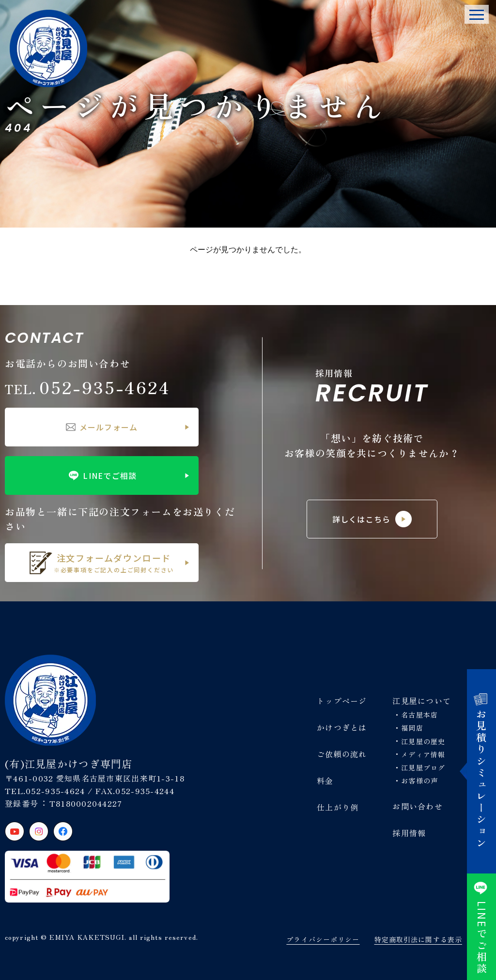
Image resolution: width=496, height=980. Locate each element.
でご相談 (481, 927)
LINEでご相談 (101, 475)
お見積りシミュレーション (481, 772)
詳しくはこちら (372, 519)
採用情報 (409, 833)
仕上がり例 (338, 807)
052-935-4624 (88, 387)
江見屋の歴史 (423, 741)
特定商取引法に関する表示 (418, 939)
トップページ (342, 701)
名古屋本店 (419, 715)
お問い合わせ (418, 806)
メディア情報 (423, 754)
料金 (325, 781)
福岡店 (412, 728)
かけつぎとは (342, 727)
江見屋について (422, 701)
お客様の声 (419, 781)
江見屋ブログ (423, 767)
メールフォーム (102, 427)
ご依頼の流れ (342, 754)
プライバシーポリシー (323, 939)
